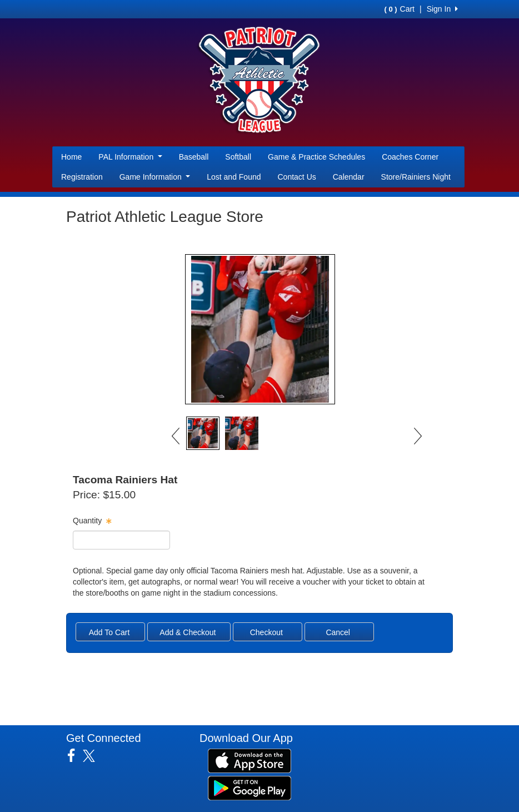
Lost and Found (234, 177)
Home (71, 157)
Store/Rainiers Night (416, 177)
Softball (238, 157)
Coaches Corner (410, 157)
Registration (82, 177)
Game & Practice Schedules (316, 157)
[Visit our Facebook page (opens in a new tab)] (75, 756)
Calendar (349, 177)
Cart (400, 9)
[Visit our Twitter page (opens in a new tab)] (93, 756)
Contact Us (297, 177)
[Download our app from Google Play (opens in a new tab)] (249, 787)
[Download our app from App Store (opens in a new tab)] (249, 760)
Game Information (155, 177)
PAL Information (130, 157)
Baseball (194, 157)
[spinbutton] (121, 540)
